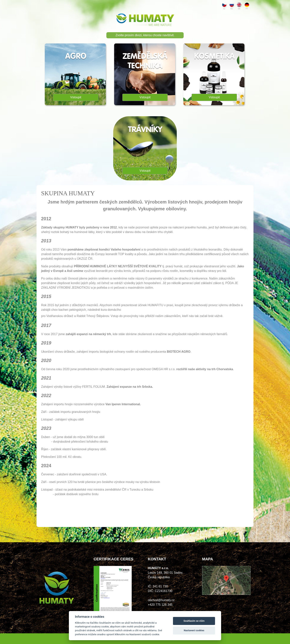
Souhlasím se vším (194, 621)
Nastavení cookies (194, 630)
